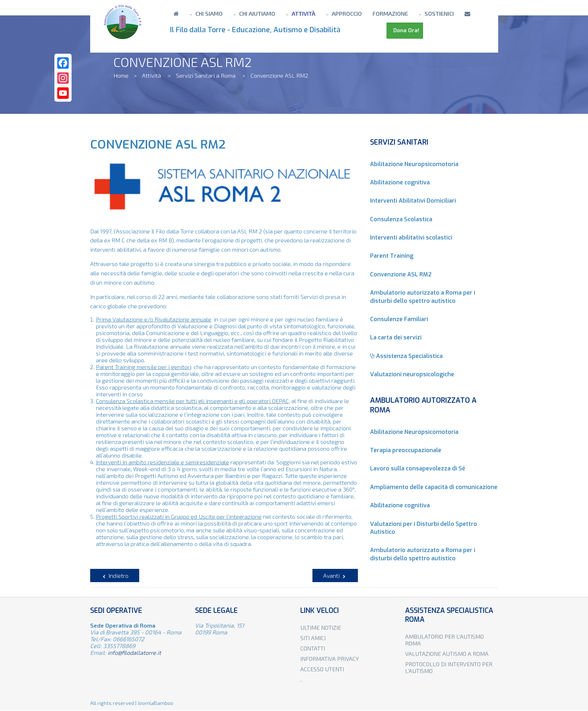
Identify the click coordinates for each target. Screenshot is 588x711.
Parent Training (392, 256)
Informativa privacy (330, 659)
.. (301, 679)
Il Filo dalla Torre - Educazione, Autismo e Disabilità (257, 30)
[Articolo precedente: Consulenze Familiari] (115, 575)
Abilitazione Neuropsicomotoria (414, 164)
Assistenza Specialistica (406, 356)
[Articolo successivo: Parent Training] (335, 575)
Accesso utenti (322, 669)
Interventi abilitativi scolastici (411, 238)
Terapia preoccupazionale (406, 450)
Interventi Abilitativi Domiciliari (413, 201)
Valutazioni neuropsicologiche (412, 374)
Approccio (347, 13)
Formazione (390, 13)
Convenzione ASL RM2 (401, 274)
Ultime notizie (321, 627)
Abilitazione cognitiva (400, 182)
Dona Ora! (405, 30)
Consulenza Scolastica (401, 219)
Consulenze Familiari (399, 319)
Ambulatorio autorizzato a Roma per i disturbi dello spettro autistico (423, 297)
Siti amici (313, 638)
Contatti (313, 648)
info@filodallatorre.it (134, 652)
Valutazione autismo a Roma (447, 654)
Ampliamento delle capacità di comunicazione (434, 487)
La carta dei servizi (396, 337)
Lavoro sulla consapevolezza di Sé (418, 468)
